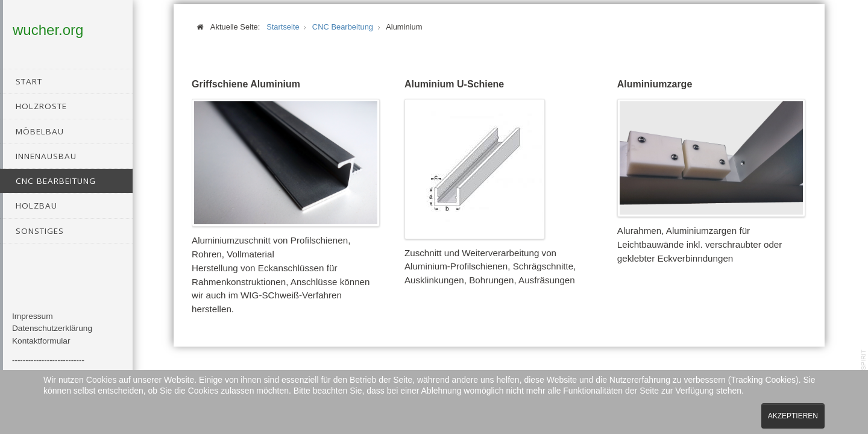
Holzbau (36, 206)
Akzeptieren (793, 416)
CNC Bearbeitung (56, 181)
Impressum (33, 323)
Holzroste (41, 106)
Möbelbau (40, 131)
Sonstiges (40, 231)
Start (29, 81)
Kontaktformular (41, 348)
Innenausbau (46, 156)
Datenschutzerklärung (52, 336)
